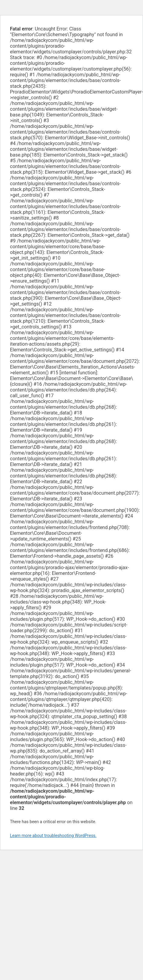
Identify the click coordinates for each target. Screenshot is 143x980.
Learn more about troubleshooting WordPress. (53, 836)
